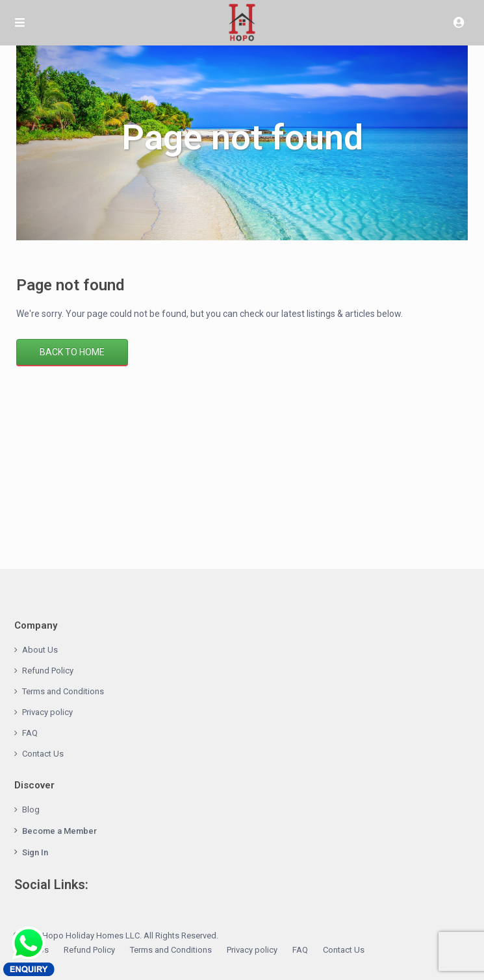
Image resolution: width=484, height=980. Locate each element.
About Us (40, 650)
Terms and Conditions (63, 691)
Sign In (35, 852)
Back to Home (72, 352)
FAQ (30, 733)
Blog (31, 810)
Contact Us (43, 754)
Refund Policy (48, 671)
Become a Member (59, 831)
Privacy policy (47, 712)
